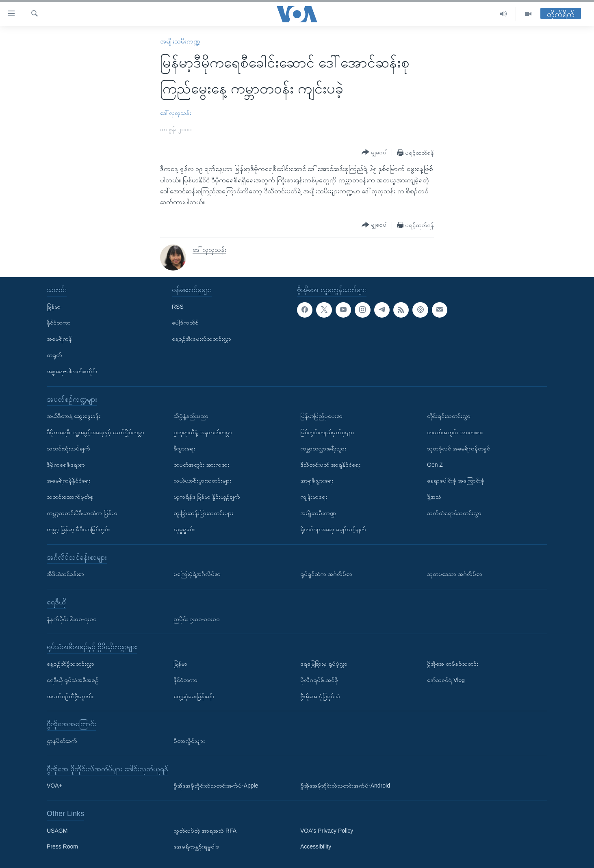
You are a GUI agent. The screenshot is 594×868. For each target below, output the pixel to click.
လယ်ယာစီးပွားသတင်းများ (202, 481)
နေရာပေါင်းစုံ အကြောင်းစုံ (456, 481)
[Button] (375, 152)
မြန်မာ (54, 306)
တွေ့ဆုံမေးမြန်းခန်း (194, 696)
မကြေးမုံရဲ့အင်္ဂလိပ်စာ (197, 574)
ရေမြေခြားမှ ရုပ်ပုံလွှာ (324, 664)
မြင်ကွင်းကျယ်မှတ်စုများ (327, 432)
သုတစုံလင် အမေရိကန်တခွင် (459, 448)
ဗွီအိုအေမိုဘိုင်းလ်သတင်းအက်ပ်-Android (345, 786)
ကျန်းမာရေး (314, 497)
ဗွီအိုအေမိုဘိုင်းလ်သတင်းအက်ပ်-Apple (216, 786)
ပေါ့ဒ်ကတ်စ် (185, 323)
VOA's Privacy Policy (327, 830)
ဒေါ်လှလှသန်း (176, 113)
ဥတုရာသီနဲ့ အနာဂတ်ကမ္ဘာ (203, 432)
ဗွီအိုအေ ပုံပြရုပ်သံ (320, 696)
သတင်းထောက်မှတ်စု (70, 497)
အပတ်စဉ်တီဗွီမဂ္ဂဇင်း (70, 696)
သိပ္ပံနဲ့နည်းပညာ (191, 416)
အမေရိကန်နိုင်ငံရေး (68, 481)
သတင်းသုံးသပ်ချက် (68, 448)
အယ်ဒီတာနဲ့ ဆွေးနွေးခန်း (74, 416)
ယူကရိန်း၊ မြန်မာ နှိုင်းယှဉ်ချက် (207, 497)
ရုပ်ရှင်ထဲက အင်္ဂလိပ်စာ (326, 574)
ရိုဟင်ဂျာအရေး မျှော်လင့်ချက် (333, 529)
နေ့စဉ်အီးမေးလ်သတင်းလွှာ (202, 339)
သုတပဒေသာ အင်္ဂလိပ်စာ (455, 574)
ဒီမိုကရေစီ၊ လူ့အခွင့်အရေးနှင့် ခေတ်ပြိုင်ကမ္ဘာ (95, 432)
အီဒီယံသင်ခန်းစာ (65, 574)
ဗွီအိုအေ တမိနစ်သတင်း (453, 664)
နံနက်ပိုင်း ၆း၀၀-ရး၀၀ (72, 619)
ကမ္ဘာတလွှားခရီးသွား (323, 448)
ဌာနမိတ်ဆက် (62, 741)
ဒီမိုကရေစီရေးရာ (66, 464)
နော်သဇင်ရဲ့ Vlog (446, 680)
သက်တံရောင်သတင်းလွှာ (454, 513)
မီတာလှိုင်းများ (189, 741)
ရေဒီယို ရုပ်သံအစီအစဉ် (73, 680)
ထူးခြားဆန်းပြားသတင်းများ (203, 513)
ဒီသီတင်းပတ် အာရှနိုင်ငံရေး (330, 464)
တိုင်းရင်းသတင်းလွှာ (449, 416)
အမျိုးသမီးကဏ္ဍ (180, 41)
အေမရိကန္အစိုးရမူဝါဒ (196, 846)
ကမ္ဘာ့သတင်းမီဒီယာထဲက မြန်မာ (82, 513)
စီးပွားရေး (184, 448)
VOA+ (54, 786)
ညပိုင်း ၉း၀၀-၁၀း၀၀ (197, 619)
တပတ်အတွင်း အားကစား (201, 464)
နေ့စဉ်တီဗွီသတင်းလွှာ (70, 664)
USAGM (57, 830)
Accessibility (316, 846)
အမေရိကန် (59, 339)
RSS (178, 306)
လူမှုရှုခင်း (184, 529)
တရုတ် (54, 355)
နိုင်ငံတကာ (59, 323)
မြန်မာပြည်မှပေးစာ (321, 416)
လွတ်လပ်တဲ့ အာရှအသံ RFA (205, 830)
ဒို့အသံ (434, 497)
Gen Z (435, 464)
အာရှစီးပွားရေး (317, 481)
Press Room (62, 846)
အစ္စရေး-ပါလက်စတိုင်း (72, 371)
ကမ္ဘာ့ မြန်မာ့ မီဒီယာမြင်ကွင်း (78, 529)
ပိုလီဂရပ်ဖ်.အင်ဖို (319, 680)
